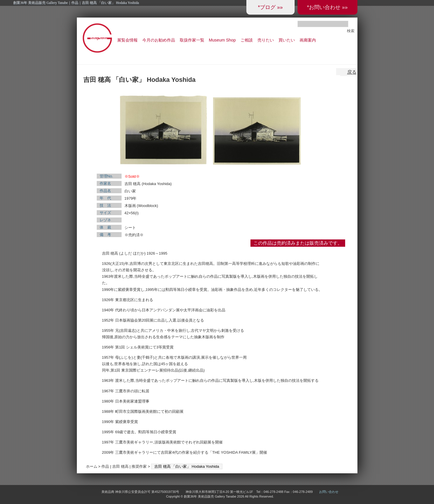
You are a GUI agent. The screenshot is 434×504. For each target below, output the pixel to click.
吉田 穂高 (120, 466)
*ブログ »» (270, 7)
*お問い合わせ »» (327, 7)
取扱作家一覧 (192, 40)
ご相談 (247, 40)
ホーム (92, 466)
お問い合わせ (329, 492)
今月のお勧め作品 (159, 40)
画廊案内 (308, 40)
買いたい (287, 40)
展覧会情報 (127, 40)
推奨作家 (139, 466)
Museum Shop (222, 40)
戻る (352, 72)
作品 (105, 466)
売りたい (266, 40)
